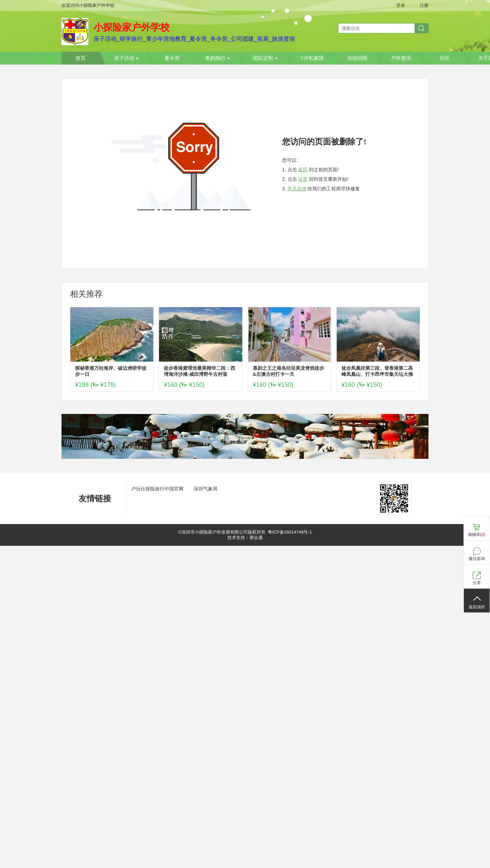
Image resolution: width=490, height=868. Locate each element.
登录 (401, 5)
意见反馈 (297, 189)
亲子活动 (126, 58)
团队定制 (265, 58)
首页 (81, 58)
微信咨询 (477, 559)
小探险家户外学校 (132, 27)
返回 (303, 170)
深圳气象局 (206, 489)
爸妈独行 (218, 58)
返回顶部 (477, 607)
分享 (477, 583)
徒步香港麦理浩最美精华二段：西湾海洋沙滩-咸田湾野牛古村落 (199, 371)
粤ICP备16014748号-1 (290, 532)
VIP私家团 (312, 58)
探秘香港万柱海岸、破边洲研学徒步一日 (111, 371)
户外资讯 (401, 58)
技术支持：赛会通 (245, 537)
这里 (303, 179)
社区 (445, 58)
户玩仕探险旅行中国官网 (157, 489)
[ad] (245, 457)
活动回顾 (357, 58)
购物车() (477, 535)
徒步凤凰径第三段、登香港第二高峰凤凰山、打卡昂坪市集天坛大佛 (377, 371)
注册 (424, 5)
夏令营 (172, 58)
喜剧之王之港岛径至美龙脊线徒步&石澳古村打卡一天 (288, 371)
